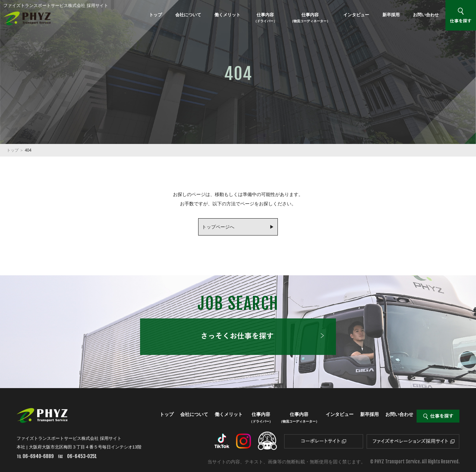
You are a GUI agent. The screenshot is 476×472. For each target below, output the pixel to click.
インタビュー (356, 15)
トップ (156, 15)
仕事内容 (265, 18)
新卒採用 (391, 15)
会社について (188, 15)
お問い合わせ (426, 15)
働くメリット (227, 15)
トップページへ (218, 227)
